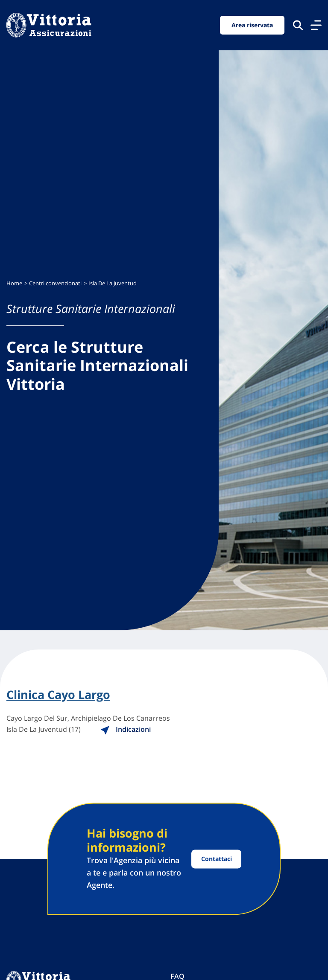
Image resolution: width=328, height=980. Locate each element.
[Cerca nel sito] (298, 25)
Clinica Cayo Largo (58, 695)
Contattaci (217, 859)
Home (14, 283)
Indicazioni (125, 729)
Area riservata (252, 25)
